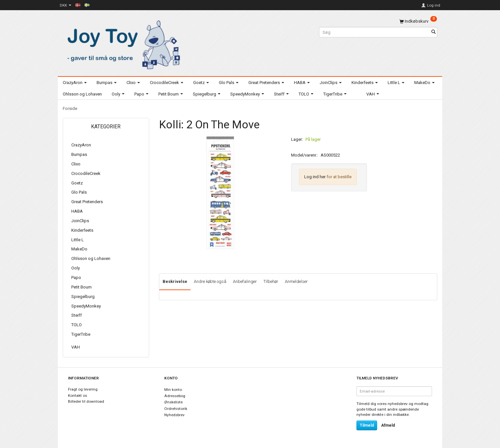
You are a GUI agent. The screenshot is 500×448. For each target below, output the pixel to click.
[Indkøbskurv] (418, 21)
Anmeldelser (296, 281)
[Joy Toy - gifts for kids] (122, 43)
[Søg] (433, 32)
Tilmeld (367, 425)
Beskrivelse (175, 281)
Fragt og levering (83, 389)
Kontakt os (78, 395)
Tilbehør (271, 281)
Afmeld (388, 425)
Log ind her (315, 177)
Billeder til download (86, 401)
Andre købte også (210, 281)
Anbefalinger (245, 281)
